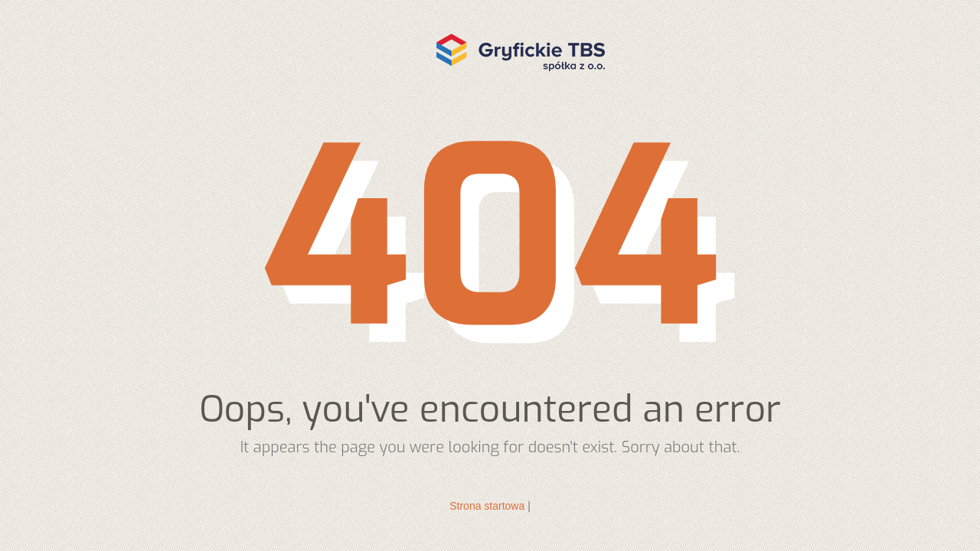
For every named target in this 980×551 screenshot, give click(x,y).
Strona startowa (487, 506)
